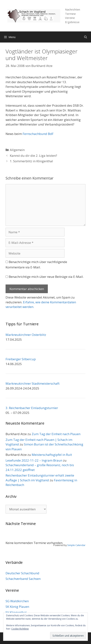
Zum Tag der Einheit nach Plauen (56, 434)
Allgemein (17, 150)
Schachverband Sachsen (23, 579)
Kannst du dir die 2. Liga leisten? (33, 156)
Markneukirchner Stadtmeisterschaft (33, 383)
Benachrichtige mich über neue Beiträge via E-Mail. (46, 277)
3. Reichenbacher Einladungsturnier (32, 408)
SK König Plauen (17, 607)
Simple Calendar (76, 545)
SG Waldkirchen (17, 601)
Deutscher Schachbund (22, 573)
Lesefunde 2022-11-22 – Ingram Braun (34, 460)
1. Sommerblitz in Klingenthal (31, 161)
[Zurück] (14, 536)
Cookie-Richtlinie (20, 629)
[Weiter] (77, 536)
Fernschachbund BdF (38, 134)
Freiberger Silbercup (21, 359)
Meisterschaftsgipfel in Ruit (52, 455)
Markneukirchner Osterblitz (26, 335)
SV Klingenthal (16, 612)
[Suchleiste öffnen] (86, 37)
